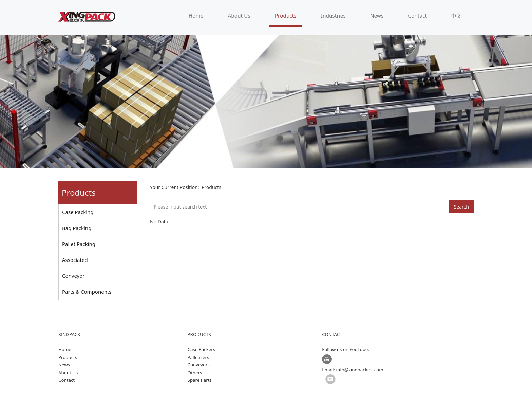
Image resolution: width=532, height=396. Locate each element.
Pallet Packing (79, 244)
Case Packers (202, 349)
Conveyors (199, 365)
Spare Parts (200, 380)
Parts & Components (87, 292)
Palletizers (198, 357)
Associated (75, 260)
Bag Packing (77, 228)
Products (286, 16)
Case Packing (78, 212)
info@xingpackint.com (360, 370)
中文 (456, 16)
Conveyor (73, 276)
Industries (333, 16)
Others (195, 373)
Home (196, 16)
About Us (239, 16)
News (377, 16)
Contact (417, 16)
